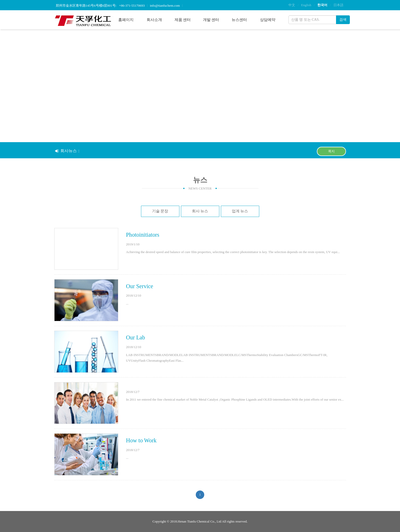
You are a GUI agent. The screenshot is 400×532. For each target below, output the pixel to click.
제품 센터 (183, 20)
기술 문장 (160, 211)
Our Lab (135, 337)
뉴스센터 (239, 20)
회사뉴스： (68, 151)
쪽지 (331, 151)
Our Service (139, 286)
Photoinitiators (143, 235)
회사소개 (154, 20)
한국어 (322, 5)
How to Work (141, 440)
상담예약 (268, 20)
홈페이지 (126, 20)
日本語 (338, 5)
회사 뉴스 (200, 211)
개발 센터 (211, 20)
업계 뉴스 (240, 211)
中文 (292, 5)
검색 (343, 20)
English (306, 5)
